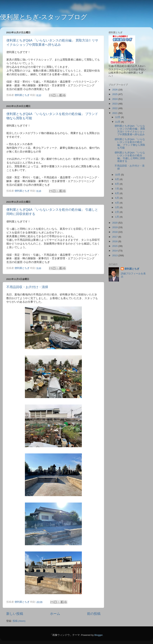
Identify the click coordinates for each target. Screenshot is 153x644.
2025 (115, 94)
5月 (117, 198)
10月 (118, 175)
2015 (115, 246)
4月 (117, 203)
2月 (117, 212)
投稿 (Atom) (19, 621)
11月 (118, 122)
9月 (117, 179)
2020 (115, 223)
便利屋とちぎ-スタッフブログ (44, 17)
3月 (117, 207)
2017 (115, 237)
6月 (117, 193)
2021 (115, 113)
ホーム (55, 614)
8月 (117, 184)
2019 (115, 227)
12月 (118, 117)
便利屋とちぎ (132, 269)
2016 (115, 241)
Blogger (98, 635)
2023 (115, 104)
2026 (115, 90)
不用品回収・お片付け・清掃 (27, 287)
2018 (115, 232)
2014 (115, 251)
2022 (115, 108)
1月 (117, 217)
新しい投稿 (15, 614)
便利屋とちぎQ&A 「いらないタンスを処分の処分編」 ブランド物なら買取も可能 (130, 144)
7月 (117, 189)
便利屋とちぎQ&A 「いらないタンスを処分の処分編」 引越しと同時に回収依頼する (130, 157)
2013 (115, 255)
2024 (115, 99)
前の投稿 (94, 614)
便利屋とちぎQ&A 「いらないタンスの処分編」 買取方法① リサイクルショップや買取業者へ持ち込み (130, 130)
